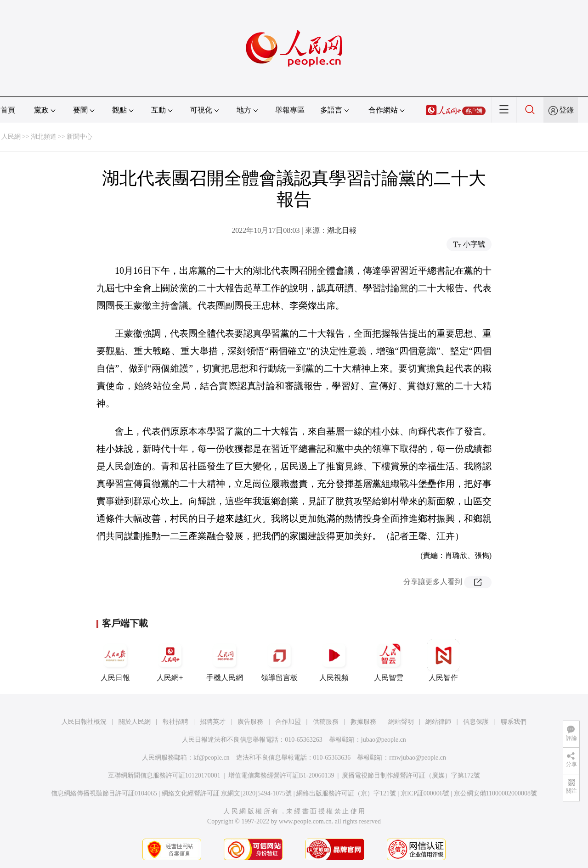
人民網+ (170, 660)
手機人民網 (225, 660)
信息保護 (476, 722)
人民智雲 (389, 660)
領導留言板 (279, 660)
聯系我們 (514, 722)
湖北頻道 (44, 137)
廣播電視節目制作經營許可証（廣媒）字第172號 (411, 775)
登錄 (566, 110)
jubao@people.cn (384, 740)
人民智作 (443, 660)
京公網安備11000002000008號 (495, 793)
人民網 (11, 137)
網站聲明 (401, 722)
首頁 (8, 110)
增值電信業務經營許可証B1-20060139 (281, 775)
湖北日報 (342, 230)
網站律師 (438, 722)
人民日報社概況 (84, 722)
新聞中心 (79, 137)
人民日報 (115, 660)
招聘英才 (213, 722)
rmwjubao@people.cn (418, 758)
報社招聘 (175, 722)
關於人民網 (135, 722)
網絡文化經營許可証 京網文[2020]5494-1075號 (227, 793)
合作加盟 (288, 722)
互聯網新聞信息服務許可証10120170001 (164, 775)
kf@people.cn (212, 758)
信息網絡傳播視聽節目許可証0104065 (104, 793)
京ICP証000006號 (425, 793)
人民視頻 (334, 660)
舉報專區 (290, 110)
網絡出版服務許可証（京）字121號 (346, 793)
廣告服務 (250, 722)
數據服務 (363, 722)
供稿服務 (326, 722)
